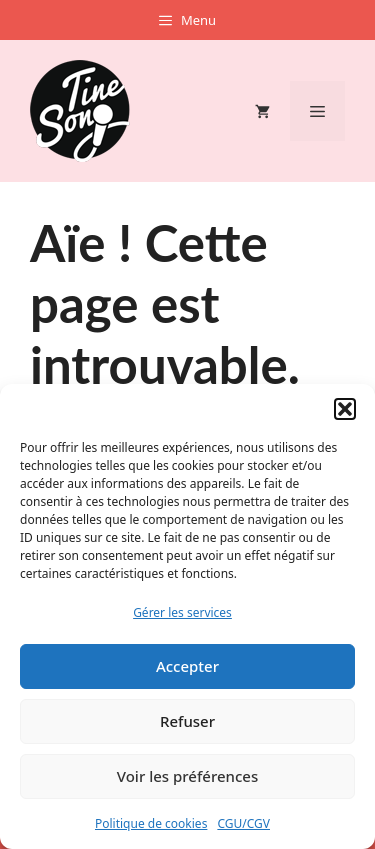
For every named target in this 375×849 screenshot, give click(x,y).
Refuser (187, 721)
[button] (345, 409)
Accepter (187, 666)
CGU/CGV (243, 823)
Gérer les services (182, 612)
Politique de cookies (151, 823)
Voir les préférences (187, 776)
